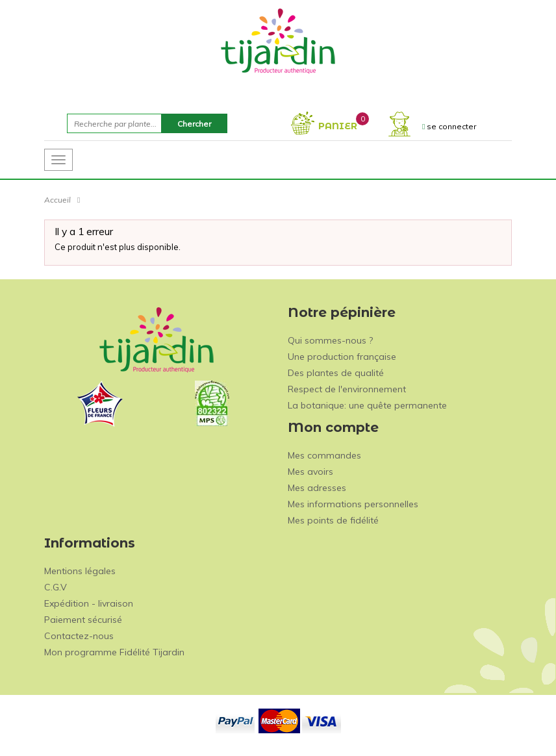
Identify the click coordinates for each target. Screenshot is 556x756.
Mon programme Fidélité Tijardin (114, 652)
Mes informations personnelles (353, 504)
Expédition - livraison (89, 603)
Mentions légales (80, 571)
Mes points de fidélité (333, 520)
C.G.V (56, 587)
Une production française (342, 357)
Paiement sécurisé (83, 620)
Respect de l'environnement (347, 389)
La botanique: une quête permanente (367, 405)
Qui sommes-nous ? (330, 340)
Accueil (57, 200)
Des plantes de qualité (336, 373)
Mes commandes (324, 455)
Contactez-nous (79, 636)
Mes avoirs (310, 472)
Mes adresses (317, 488)
